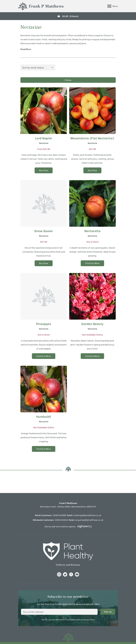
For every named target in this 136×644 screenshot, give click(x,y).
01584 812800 (59, 515)
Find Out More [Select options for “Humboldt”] (44, 449)
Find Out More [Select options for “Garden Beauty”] (92, 356)
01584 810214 (61, 520)
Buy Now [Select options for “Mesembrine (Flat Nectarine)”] (92, 170)
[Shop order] (38, 67)
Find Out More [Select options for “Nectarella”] (92, 263)
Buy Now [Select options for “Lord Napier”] (44, 170)
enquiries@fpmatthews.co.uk (86, 520)
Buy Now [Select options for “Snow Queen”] (44, 263)
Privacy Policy (89, 619)
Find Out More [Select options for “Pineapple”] (44, 356)
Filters (68, 80)
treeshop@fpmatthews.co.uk (84, 515)
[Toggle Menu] (113, 6)
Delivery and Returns (68, 565)
